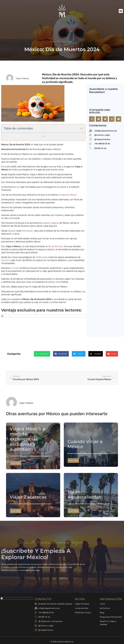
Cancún (5, 260)
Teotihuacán (42, 257)
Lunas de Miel (82, 597)
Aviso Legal (62, 636)
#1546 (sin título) (83, 601)
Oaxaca (12, 231)
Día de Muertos (34, 149)
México (71, 41)
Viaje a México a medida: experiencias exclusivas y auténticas (27, 428)
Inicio (102, 592)
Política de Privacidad (24, 636)
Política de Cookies (99, 636)
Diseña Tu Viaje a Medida (108, 611)
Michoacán (28, 231)
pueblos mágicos (51, 223)
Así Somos (105, 597)
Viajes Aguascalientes (84, 483)
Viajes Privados (82, 592)
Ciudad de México (68, 195)
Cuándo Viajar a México (85, 433)
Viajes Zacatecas (28, 486)
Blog (102, 601)
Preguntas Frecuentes (111, 606)
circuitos (15, 268)
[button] (121, 11)
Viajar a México (53, 149)
